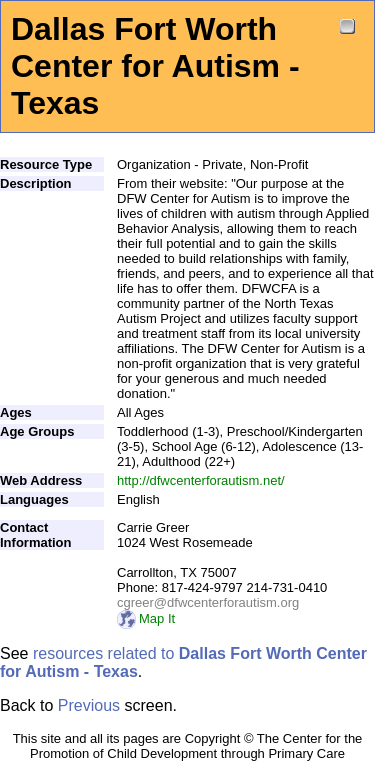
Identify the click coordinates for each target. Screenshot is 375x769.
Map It (146, 618)
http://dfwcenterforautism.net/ (201, 480)
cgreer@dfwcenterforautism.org (208, 602)
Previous (89, 705)
